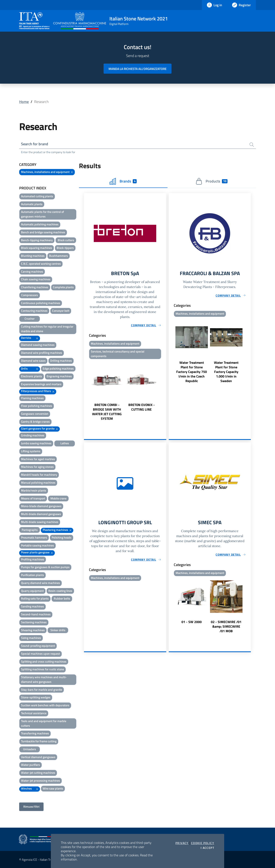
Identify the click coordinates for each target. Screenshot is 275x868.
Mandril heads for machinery (39, 475)
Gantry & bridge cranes (35, 422)
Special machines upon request (41, 654)
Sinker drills (58, 630)
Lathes (65, 443)
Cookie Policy (203, 843)
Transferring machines (35, 733)
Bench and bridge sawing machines (43, 232)
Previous (86, 391)
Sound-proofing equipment (38, 646)
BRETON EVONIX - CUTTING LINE (142, 407)
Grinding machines (33, 435)
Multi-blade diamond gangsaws (41, 514)
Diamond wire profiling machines (42, 353)
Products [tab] (212, 181)
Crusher (30, 319)
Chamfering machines (35, 287)
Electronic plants (32, 376)
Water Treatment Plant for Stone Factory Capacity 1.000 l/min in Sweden (226, 372)
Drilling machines (61, 361)
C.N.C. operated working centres (41, 264)
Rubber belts (62, 599)
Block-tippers (65, 248)
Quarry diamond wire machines (41, 583)
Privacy (182, 843)
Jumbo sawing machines (36, 443)
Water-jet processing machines (41, 780)
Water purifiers (31, 765)
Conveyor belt (61, 311)
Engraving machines (59, 376)
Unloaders (30, 749)
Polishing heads (62, 538)
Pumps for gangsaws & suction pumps (45, 567)
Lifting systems (31, 451)
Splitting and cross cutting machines (44, 661)
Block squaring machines (37, 248)
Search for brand (35, 144)
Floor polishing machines (37, 406)
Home (24, 102)
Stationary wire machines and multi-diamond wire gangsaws (44, 679)
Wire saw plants (53, 788)
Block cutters (66, 240)
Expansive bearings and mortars (41, 384)
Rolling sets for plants (35, 599)
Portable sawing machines (37, 545)
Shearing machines (33, 630)
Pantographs (30, 530)
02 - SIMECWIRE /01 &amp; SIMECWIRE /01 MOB (226, 626)
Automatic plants (32, 204)
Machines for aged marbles (38, 459)
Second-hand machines (36, 614)
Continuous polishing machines (41, 303)
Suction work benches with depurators (45, 705)
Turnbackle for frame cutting (39, 741)
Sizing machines (31, 638)
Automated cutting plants (37, 196)
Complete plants (63, 287)
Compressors (30, 295)
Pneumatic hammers (34, 538)
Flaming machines (32, 398)
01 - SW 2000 (192, 622)
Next (164, 391)
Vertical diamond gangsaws (38, 757)
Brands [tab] (123, 181)
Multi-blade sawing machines (40, 522)
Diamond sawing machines (38, 345)
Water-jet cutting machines (38, 773)
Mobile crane (58, 498)
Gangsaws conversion (35, 414)
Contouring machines (34, 311)
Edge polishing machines (58, 368)
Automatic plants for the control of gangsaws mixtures (42, 214)
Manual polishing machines (38, 482)
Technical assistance (34, 713)
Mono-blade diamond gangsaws (41, 506)
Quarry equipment (32, 591)
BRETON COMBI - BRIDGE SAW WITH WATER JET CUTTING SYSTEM (107, 412)
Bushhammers (59, 256)
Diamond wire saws (33, 361)
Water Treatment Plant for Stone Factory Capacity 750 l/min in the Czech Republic (192, 372)
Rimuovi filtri (31, 807)
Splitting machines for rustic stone (42, 669)
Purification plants (32, 575)
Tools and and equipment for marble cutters (44, 723)
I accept (207, 848)
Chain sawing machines (36, 279)
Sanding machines (32, 607)
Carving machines (32, 271)
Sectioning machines (34, 622)
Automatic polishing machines (40, 224)
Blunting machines (33, 256)
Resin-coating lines (60, 591)
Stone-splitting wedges (36, 697)
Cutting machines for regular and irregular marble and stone (47, 329)
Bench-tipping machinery (37, 240)
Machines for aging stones (37, 467)
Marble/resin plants (34, 490)
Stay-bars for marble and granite (42, 690)
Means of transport (33, 498)
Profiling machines (33, 559)
